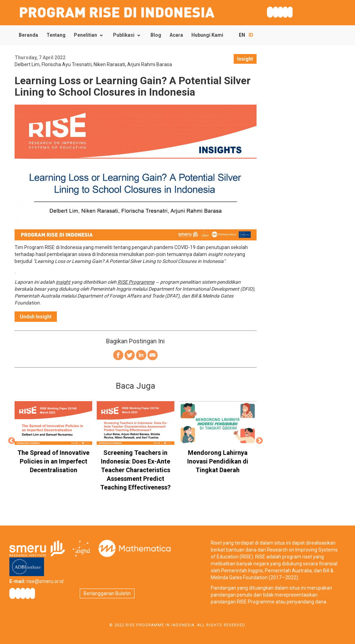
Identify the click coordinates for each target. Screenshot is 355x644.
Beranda (28, 35)
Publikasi (124, 35)
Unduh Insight (36, 317)
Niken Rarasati (109, 64)
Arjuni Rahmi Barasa (150, 64)
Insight (245, 59)
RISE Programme (136, 282)
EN (242, 35)
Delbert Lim (27, 64)
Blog (156, 35)
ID (251, 35)
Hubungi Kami (207, 35)
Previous (11, 441)
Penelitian (85, 35)
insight (63, 282)
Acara (176, 35)
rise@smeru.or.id (45, 581)
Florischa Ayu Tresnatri (67, 64)
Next (260, 441)
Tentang (56, 35)
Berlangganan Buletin (107, 593)
